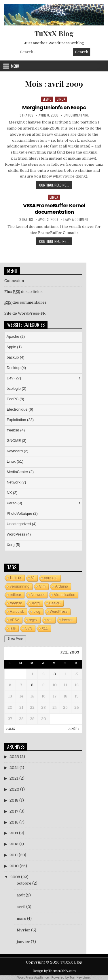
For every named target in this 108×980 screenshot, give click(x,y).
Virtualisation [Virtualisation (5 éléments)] (65, 595)
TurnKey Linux (80, 977)
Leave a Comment (76, 219)
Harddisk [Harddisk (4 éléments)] (17, 612)
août (21, 895)
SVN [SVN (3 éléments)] (29, 628)
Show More (15, 639)
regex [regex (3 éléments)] (33, 620)
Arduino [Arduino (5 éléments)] (61, 586)
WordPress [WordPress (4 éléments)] (59, 612)
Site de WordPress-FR (25, 313)
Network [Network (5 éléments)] (38, 595)
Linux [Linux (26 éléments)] (16, 578)
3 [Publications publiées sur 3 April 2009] (55, 674)
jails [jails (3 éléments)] (13, 628)
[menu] (43, 441)
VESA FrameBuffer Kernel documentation (54, 209)
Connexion (14, 281)
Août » (74, 729)
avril (21, 907)
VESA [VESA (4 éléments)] (15, 620)
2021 (14, 778)
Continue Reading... (56, 186)
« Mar (10, 729)
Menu (15, 66)
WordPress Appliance (33, 977)
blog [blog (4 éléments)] (37, 612)
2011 (14, 855)
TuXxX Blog (54, 33)
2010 (14, 866)
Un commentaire (76, 115)
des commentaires (25, 302)
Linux (61, 99)
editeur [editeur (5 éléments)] (16, 595)
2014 (14, 833)
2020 (14, 789)
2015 (14, 822)
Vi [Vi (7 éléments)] (33, 578)
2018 (14, 800)
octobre (24, 883)
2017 (14, 811)
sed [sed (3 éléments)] (50, 620)
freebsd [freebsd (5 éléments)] (16, 603)
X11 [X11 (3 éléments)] (45, 628)
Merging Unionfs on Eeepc (54, 107)
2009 (15, 877)
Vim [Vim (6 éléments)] (42, 586)
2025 (14, 757)
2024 (14, 768)
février (23, 930)
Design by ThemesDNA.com (54, 971)
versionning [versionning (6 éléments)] (20, 586)
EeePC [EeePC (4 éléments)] (55, 603)
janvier (23, 942)
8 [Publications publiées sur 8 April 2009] (32, 685)
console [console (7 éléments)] (51, 578)
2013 (14, 844)
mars (21, 919)
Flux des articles (23, 292)
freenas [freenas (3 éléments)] (68, 620)
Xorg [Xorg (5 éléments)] (36, 603)
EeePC (47, 99)
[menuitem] (43, 337)
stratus (26, 115)
